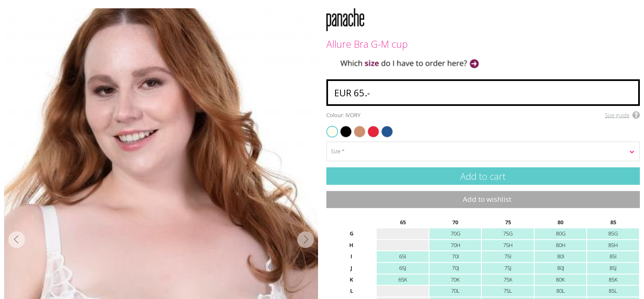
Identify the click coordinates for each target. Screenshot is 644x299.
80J (561, 268)
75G (508, 233)
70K (455, 279)
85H (613, 245)
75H (508, 245)
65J (403, 268)
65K (403, 279)
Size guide (617, 115)
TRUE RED (369, 126)
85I (613, 256)
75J (508, 268)
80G (561, 233)
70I (455, 256)
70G (455, 233)
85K (613, 279)
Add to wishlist (487, 199)
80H (561, 245)
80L (561, 291)
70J (455, 268)
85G (613, 233)
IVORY (333, 131)
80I (561, 256)
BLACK (342, 126)
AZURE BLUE (384, 126)
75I (508, 256)
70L (455, 291)
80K (560, 279)
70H (455, 245)
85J (613, 268)
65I (403, 256)
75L (508, 291)
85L (613, 291)
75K (508, 279)
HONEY (355, 126)
